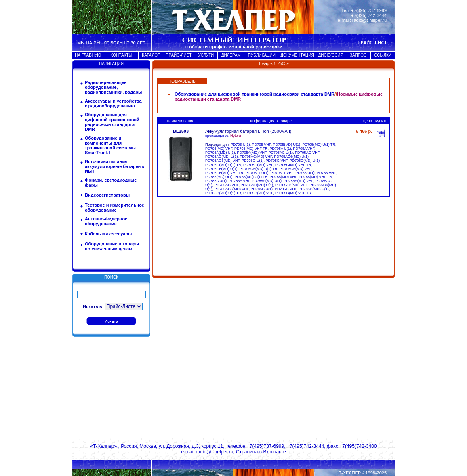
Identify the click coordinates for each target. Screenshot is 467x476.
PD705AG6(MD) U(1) (292, 157)
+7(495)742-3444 (305, 446)
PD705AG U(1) (281, 153)
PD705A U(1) (280, 149)
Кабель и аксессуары (108, 234)
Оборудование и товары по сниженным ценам (112, 246)
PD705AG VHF (307, 153)
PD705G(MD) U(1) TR (223, 165)
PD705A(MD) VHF (252, 153)
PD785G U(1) (262, 189)
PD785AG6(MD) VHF (232, 189)
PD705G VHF (277, 161)
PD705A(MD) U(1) (220, 153)
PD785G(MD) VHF (258, 193)
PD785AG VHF (227, 185)
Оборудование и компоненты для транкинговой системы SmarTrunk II (110, 145)
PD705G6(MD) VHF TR (224, 173)
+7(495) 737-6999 (369, 10)
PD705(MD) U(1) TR (319, 145)
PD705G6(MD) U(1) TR (259, 169)
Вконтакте (274, 452)
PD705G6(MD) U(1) (221, 169)
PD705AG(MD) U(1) (222, 157)
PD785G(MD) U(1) (314, 189)
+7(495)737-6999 (265, 446)
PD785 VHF (326, 173)
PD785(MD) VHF (283, 177)
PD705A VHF (304, 149)
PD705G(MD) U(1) (305, 161)
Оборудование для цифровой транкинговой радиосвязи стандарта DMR (112, 122)
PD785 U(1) (305, 173)
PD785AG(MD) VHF (291, 185)
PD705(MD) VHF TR (251, 149)
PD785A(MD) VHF (298, 181)
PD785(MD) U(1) (219, 177)
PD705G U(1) (253, 161)
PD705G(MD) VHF (258, 165)
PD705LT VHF (282, 173)
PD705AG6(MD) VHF (222, 161)
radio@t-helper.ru (369, 20)
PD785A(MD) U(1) (267, 181)
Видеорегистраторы (107, 195)
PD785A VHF (239, 181)
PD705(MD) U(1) (287, 145)
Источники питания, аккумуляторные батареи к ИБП (115, 166)
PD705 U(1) (240, 145)
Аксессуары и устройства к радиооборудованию (113, 103)
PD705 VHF (262, 145)
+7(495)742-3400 (358, 446)
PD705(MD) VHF (219, 149)
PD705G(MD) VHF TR (293, 165)
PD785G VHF (286, 189)
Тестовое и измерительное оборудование (115, 208)
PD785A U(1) (216, 181)
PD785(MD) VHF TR (315, 177)
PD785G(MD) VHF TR (293, 193)
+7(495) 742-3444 (369, 15)
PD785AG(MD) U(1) (257, 185)
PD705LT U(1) (257, 173)
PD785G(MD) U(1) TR (223, 193)
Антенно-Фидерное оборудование (106, 221)
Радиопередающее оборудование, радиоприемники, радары (113, 87)
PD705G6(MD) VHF (295, 169)
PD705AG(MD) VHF (256, 157)
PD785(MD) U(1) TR (251, 177)
